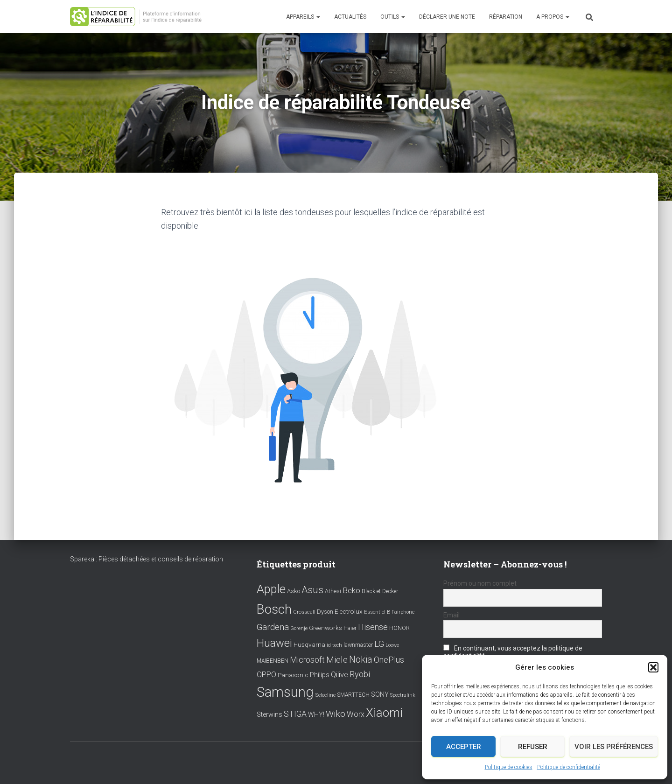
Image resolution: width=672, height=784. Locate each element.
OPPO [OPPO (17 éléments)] (266, 675)
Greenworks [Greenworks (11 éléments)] (325, 628)
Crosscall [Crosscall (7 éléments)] (304, 612)
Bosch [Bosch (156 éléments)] (274, 609)
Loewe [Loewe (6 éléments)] (392, 645)
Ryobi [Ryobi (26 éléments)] (360, 674)
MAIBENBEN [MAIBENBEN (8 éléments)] (273, 661)
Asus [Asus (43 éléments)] (312, 590)
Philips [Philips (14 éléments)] (320, 675)
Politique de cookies (509, 767)
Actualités (350, 17)
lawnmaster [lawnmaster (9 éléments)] (358, 645)
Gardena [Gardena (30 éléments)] (273, 627)
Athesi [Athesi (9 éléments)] (333, 591)
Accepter (464, 747)
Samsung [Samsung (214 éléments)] (285, 692)
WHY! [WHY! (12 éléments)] (316, 714)
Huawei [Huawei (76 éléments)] (274, 643)
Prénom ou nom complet (480, 583)
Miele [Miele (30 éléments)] (337, 660)
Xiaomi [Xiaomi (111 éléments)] (384, 713)
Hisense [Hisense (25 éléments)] (373, 627)
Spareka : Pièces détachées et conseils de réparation (147, 559)
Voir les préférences (614, 747)
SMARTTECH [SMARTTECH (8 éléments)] (353, 695)
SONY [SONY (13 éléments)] (380, 695)
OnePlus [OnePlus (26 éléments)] (389, 660)
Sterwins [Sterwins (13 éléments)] (269, 715)
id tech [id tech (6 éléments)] (334, 645)
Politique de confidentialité (569, 767)
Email (451, 615)
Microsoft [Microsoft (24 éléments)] (307, 660)
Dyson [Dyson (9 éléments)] (325, 612)
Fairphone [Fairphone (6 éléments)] (403, 612)
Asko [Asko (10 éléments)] (294, 591)
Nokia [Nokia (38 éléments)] (361, 659)
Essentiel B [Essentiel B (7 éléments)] (377, 612)
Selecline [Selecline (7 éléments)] (325, 695)
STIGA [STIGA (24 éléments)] (295, 714)
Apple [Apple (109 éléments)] (271, 589)
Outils (393, 17)
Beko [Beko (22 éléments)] (351, 590)
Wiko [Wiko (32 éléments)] (336, 714)
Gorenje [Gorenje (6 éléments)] (299, 628)
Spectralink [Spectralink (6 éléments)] (403, 695)
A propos (553, 17)
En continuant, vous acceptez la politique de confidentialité (513, 652)
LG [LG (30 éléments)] (379, 644)
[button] (653, 667)
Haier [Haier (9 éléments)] (350, 628)
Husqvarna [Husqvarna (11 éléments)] (309, 644)
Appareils (303, 17)
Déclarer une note (447, 17)
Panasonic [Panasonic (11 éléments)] (293, 675)
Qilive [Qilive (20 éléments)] (339, 675)
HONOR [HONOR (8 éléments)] (399, 628)
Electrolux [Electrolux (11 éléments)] (349, 611)
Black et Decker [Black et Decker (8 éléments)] (380, 591)
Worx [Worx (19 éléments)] (356, 714)
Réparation (506, 17)
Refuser (533, 747)
